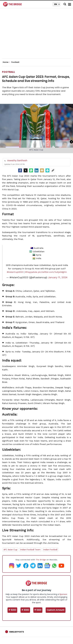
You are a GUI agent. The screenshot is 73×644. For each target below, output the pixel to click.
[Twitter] (26, 170)
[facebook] (20, 170)
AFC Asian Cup (10, 550)
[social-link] (53, 170)
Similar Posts (17, 632)
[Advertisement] (38, 36)
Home (6, 62)
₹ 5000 (12, 610)
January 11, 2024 (58, 277)
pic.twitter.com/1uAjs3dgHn (52, 272)
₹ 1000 (38, 610)
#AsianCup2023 (15, 272)
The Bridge (41, 560)
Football (9, 72)
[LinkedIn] (36, 170)
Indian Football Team (30, 550)
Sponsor (63, 594)
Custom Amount (56, 610)
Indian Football (50, 550)
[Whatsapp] (31, 170)
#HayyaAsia (31, 272)
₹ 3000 (25, 610)
